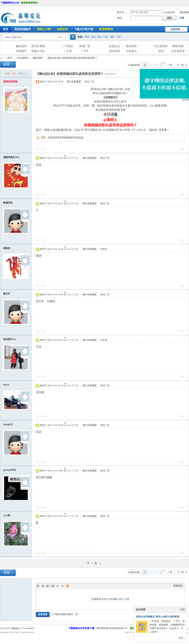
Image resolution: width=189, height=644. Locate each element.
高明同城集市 (23, 29)
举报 (181, 149)
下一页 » (94, 563)
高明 (87, 37)
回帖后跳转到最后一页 (64, 614)
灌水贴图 (114, 51)
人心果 (7, 515)
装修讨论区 (38, 51)
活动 (93, 37)
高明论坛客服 (10, 82)
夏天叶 (7, 294)
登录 (120, 599)
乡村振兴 (131, 51)
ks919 (6, 385)
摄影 (112, 37)
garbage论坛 (10, 470)
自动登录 (168, 12)
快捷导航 (175, 29)
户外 (119, 37)
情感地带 (131, 46)
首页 (9, 58)
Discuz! (16, 628)
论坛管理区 (161, 46)
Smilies (68, 586)
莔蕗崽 (7, 248)
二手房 (68, 51)
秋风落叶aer (10, 339)
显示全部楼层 (74, 82)
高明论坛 (2, 58)
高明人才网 (44, 29)
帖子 (61, 37)
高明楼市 (21, 51)
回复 (81, 138)
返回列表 (135, 65)
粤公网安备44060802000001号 (112, 628)
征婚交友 (114, 46)
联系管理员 (106, 29)
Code (63, 586)
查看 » (182, 638)
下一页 (180, 65)
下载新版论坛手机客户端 (81, 628)
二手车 (85, 51)
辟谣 (161, 51)
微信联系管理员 (29, 3)
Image (48, 586)
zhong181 (8, 424)
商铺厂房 (85, 46)
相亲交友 (62, 29)
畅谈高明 (21, 46)
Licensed (29, 628)
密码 (120, 18)
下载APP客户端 (84, 29)
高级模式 (178, 586)
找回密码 (184, 12)
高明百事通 (38, 46)
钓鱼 (106, 37)
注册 (182, 18)
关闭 (183, 610)
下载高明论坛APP (10, 3)
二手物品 (68, 46)
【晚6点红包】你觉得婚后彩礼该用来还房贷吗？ (72, 58)
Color (43, 586)
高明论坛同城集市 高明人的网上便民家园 (158, 617)
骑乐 (100, 37)
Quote (58, 586)
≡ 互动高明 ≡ (22, 58)
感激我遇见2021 (11, 157)
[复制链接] (110, 74)
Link (53, 586)
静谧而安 (8, 203)
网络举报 (178, 46)
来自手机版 (73, 158)
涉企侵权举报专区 (178, 52)
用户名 (120, 12)
